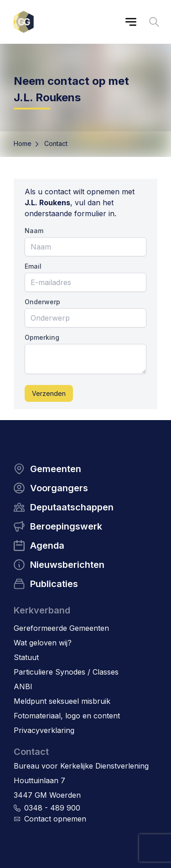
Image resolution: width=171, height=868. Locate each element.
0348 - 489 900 (52, 808)
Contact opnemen (55, 819)
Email (33, 266)
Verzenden (49, 393)
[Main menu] (131, 22)
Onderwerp (42, 302)
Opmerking (42, 337)
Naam (34, 231)
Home (23, 143)
